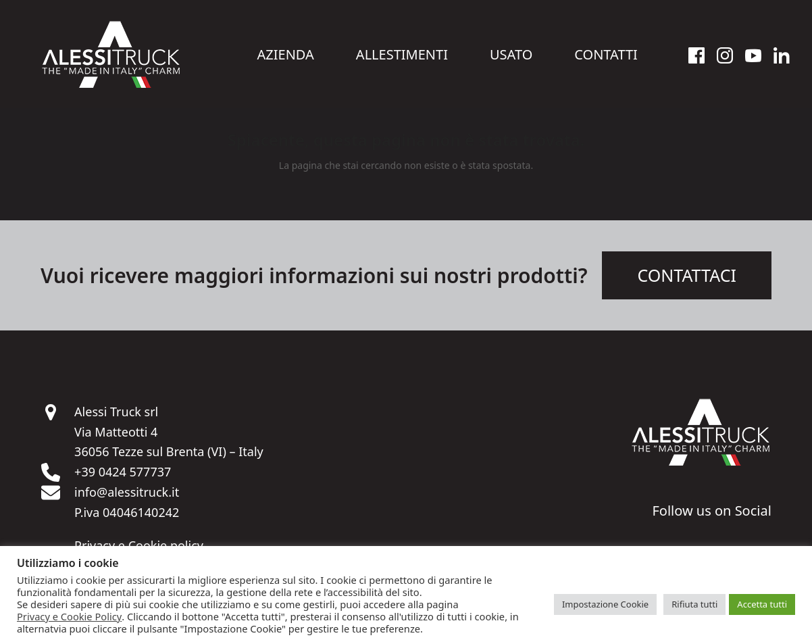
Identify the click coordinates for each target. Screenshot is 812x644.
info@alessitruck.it (127, 492)
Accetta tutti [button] (762, 604)
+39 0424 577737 (123, 472)
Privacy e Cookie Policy (69, 616)
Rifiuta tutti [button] (694, 604)
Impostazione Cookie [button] (605, 604)
